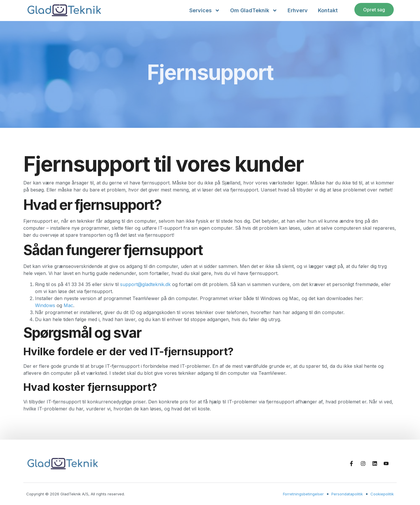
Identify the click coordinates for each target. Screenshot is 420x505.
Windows (45, 305)
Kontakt (328, 10)
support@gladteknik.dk (145, 284)
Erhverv (298, 10)
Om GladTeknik (254, 11)
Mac (68, 305)
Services (205, 11)
